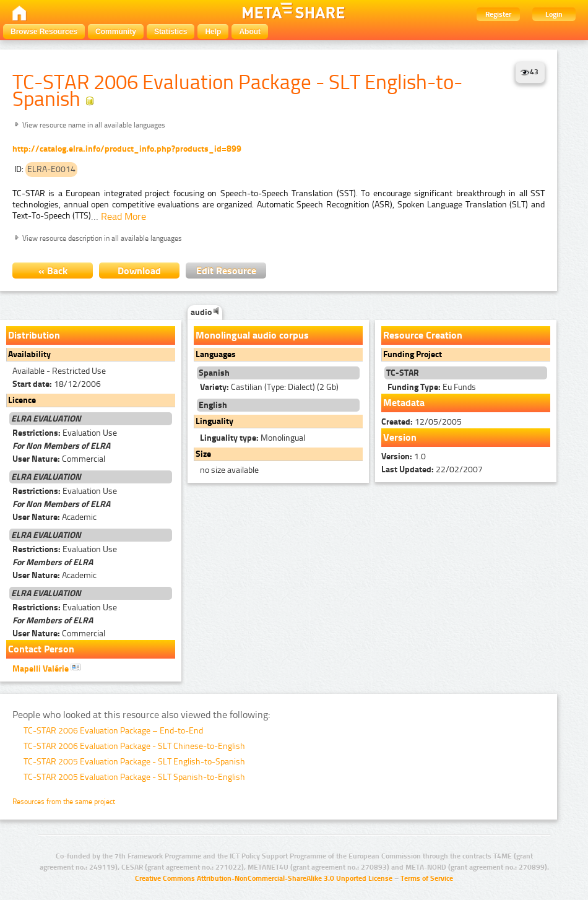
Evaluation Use (65, 433)
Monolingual (253, 438)
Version (400, 437)
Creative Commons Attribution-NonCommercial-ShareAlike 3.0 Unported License (264, 878)
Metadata (404, 403)
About (250, 32)
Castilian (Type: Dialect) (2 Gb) (269, 387)
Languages (216, 354)
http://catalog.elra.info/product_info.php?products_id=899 (127, 149)
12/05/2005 (422, 422)
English (213, 405)
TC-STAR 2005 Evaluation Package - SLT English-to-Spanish (134, 762)
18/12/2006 (57, 384)
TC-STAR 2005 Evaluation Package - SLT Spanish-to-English (134, 777)
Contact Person (41, 649)
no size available (229, 470)
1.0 (404, 456)
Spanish (214, 373)
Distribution (34, 335)
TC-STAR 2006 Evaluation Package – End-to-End (113, 731)
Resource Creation (423, 335)
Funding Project (413, 354)
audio (205, 312)
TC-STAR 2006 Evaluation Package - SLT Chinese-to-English (134, 746)
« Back (53, 271)
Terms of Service (427, 878)
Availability (29, 354)
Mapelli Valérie (46, 668)
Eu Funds (432, 387)
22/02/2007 (432, 469)
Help (213, 32)
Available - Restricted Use (59, 371)
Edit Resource (226, 271)
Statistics (171, 32)
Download (139, 271)
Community (116, 32)
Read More (123, 216)
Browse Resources (44, 32)
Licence (22, 400)
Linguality (214, 421)
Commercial (59, 459)
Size (203, 454)
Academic (54, 517)
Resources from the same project (64, 802)
